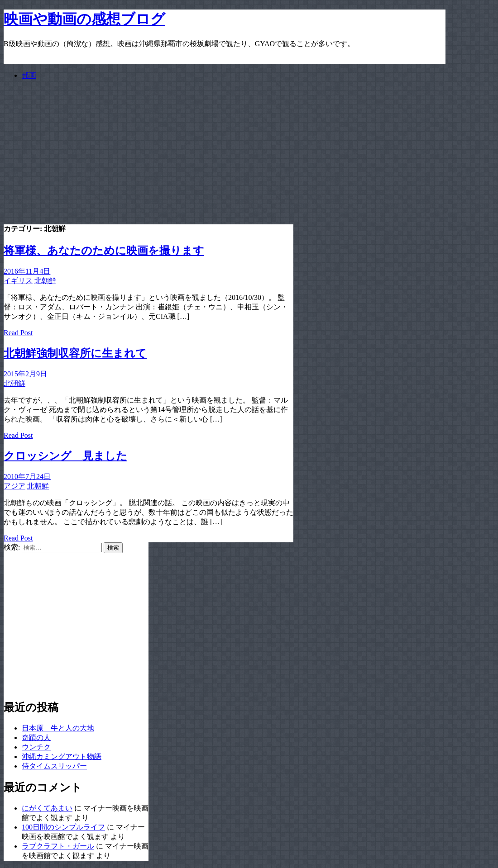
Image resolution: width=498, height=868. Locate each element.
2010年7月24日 (27, 477)
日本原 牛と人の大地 (58, 728)
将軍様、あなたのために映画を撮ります (104, 251)
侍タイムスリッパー (54, 766)
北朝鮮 (45, 281)
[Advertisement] (225, 151)
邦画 (29, 75)
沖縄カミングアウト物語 (62, 757)
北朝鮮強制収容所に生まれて (75, 353)
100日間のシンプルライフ (63, 827)
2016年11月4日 (27, 271)
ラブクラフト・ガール (58, 846)
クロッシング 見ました (65, 456)
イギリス (18, 281)
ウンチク (36, 747)
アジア (14, 486)
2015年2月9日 (25, 374)
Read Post (18, 333)
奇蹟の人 (36, 738)
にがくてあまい (47, 808)
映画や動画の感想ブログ (84, 19)
